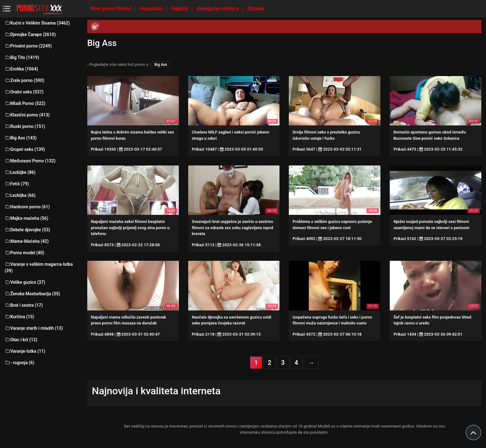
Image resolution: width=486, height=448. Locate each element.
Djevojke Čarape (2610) (30, 34)
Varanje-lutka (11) (25, 351)
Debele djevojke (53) (27, 230)
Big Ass (161, 65)
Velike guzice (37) (25, 282)
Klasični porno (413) (27, 115)
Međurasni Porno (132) (30, 161)
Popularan (152, 9)
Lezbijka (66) (20, 195)
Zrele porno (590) (24, 80)
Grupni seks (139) (25, 149)
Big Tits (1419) (22, 57)
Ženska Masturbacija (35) (32, 294)
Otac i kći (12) (21, 340)
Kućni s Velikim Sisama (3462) (37, 23)
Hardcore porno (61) (27, 207)
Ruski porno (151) (25, 126)
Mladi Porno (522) (25, 103)
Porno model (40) (24, 253)
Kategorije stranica (218, 9)
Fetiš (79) (17, 184)
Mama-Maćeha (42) (27, 241)
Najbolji (180, 9)
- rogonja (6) (19, 363)
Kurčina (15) (19, 317)
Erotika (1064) (21, 69)
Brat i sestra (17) (24, 305)
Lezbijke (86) (20, 172)
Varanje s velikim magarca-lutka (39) (39, 267)
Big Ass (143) (21, 138)
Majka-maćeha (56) (27, 218)
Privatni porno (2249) (28, 46)
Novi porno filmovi (112, 9)
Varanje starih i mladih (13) (34, 328)
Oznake (256, 9)
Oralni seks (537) (24, 92)
